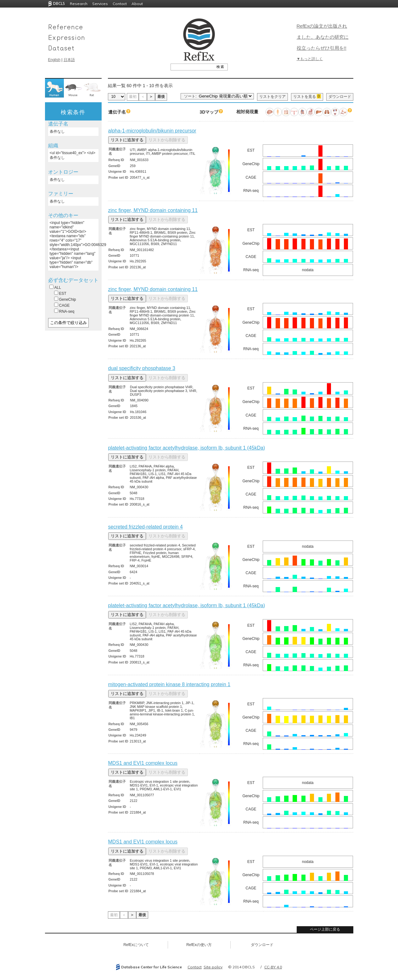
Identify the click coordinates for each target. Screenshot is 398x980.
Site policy (213, 967)
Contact (120, 4)
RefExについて (136, 945)
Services (100, 4)
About (137, 4)
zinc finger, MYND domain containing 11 (153, 210)
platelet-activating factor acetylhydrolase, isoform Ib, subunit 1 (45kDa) (187, 448)
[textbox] (192, 67)
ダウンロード (340, 97)
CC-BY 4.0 (273, 967)
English (54, 60)
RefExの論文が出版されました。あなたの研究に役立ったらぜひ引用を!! (323, 37)
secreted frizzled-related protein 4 (146, 527)
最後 (161, 97)
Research (79, 4)
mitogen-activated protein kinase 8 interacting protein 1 (169, 684)
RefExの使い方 (199, 945)
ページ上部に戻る (325, 929)
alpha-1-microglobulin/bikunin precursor (152, 131)
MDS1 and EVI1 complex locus (143, 763)
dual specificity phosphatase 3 (142, 368)
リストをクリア (272, 97)
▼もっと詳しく (310, 59)
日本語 (69, 60)
